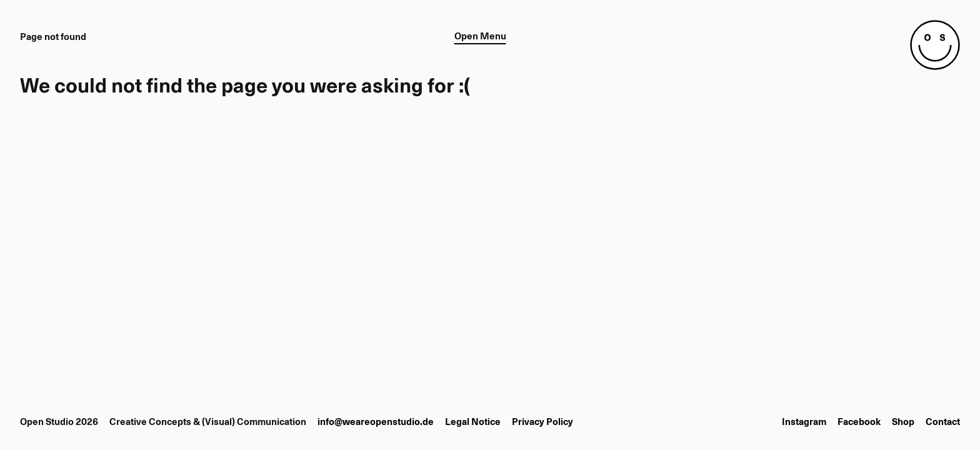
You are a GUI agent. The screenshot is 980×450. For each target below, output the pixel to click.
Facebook (859, 422)
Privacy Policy (542, 422)
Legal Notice (473, 422)
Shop (903, 422)
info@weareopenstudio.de (376, 422)
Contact (943, 422)
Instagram (804, 422)
